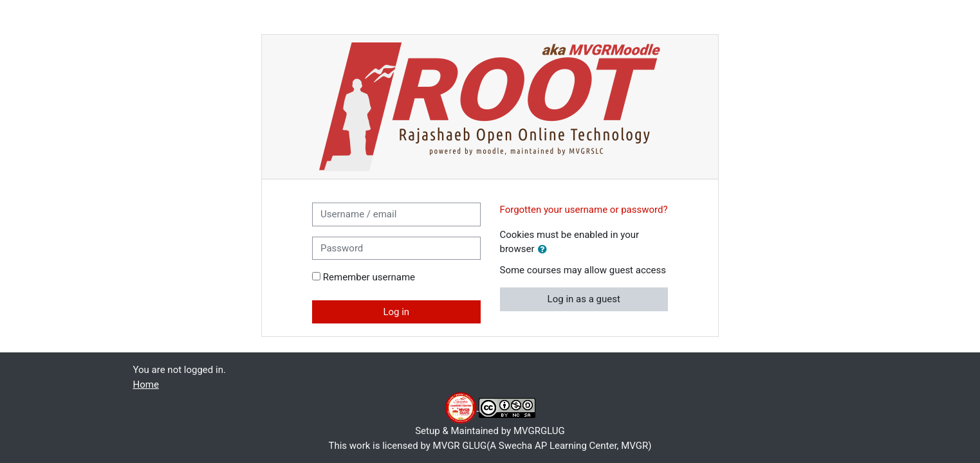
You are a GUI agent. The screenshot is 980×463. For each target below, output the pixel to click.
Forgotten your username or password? (584, 210)
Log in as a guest (584, 299)
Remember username (369, 277)
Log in (396, 312)
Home (146, 385)
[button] (545, 250)
